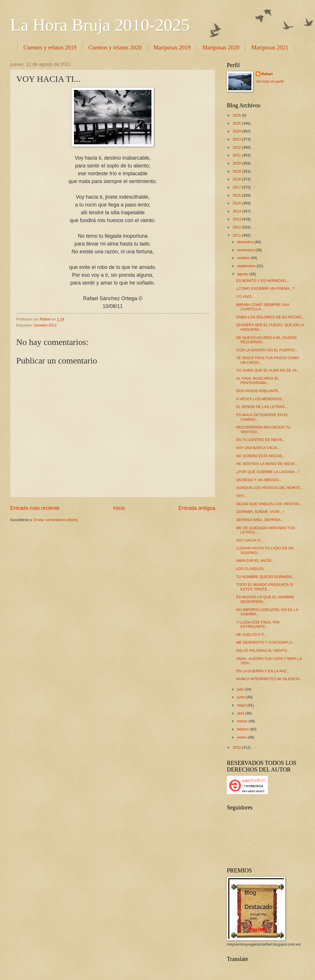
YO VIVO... (245, 297)
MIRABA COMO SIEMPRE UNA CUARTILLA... (263, 307)
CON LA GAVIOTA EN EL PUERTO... (267, 350)
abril (241, 713)
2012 (237, 227)
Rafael (267, 74)
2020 (237, 163)
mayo (242, 705)
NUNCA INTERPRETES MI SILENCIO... (269, 679)
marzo (243, 721)
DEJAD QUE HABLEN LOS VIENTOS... (269, 504)
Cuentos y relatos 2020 (115, 47)
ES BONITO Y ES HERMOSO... (263, 281)
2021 (237, 155)
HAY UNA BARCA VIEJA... (258, 448)
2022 (237, 147)
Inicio (119, 508)
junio (241, 697)
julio (241, 689)
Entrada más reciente (35, 508)
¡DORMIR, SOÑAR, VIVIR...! (260, 512)
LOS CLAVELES (250, 569)
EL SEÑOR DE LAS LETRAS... (262, 407)
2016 (237, 195)
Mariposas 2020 (221, 47)
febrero (243, 729)
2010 (237, 747)
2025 (237, 123)
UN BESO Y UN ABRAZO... (259, 480)
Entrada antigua (197, 508)
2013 (237, 219)
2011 (237, 235)
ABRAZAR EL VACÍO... (255, 561)
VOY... (241, 496)
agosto (243, 274)
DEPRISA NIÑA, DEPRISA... (260, 520)
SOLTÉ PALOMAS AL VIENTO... (263, 650)
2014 (237, 211)
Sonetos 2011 (45, 325)
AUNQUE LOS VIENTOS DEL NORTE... (270, 488)
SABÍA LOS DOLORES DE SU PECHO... (270, 317)
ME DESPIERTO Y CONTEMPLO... (266, 642)
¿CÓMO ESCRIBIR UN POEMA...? (265, 288)
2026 (237, 115)
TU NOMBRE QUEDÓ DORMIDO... (266, 577)
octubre (244, 258)
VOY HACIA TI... (250, 540)
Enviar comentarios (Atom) (56, 520)
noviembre (246, 250)
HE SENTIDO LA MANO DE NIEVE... (267, 464)
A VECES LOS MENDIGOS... (261, 399)
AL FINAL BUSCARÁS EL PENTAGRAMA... (257, 381)
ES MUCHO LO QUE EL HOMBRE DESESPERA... (265, 599)
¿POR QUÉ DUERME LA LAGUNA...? (268, 472)
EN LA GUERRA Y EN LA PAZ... (263, 671)
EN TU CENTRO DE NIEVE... (261, 440)
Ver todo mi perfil (270, 81)
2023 (237, 139)
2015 (237, 203)
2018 (237, 179)
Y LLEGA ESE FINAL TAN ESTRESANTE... (258, 624)
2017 (237, 187)
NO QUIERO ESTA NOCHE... (261, 456)
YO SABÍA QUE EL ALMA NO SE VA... (268, 370)
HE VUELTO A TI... (252, 635)
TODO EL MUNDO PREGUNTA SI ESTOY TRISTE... (265, 587)
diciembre (245, 242)
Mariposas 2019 (172, 47)
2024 (237, 131)
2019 (237, 171)
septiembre (247, 266)
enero (242, 737)
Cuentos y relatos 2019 (50, 47)
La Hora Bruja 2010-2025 (100, 25)
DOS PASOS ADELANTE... (259, 391)
